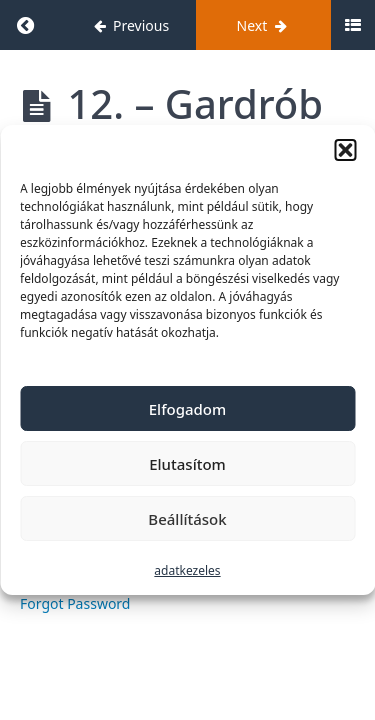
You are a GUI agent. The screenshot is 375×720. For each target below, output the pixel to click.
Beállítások (187, 519)
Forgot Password (75, 603)
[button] (345, 150)
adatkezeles (187, 570)
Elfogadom (187, 409)
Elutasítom (187, 464)
